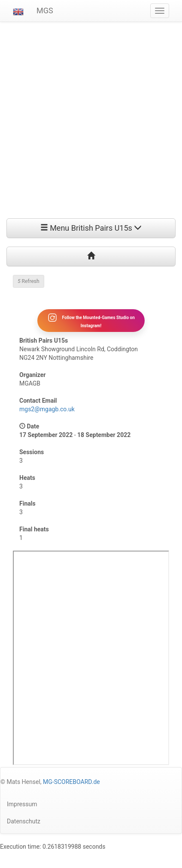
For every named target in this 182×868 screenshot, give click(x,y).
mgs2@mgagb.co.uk (47, 409)
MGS (45, 11)
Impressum (22, 804)
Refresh (29, 281)
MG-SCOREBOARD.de (71, 782)
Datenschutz (24, 821)
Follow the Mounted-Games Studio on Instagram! (91, 320)
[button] (18, 11)
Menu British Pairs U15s (91, 228)
